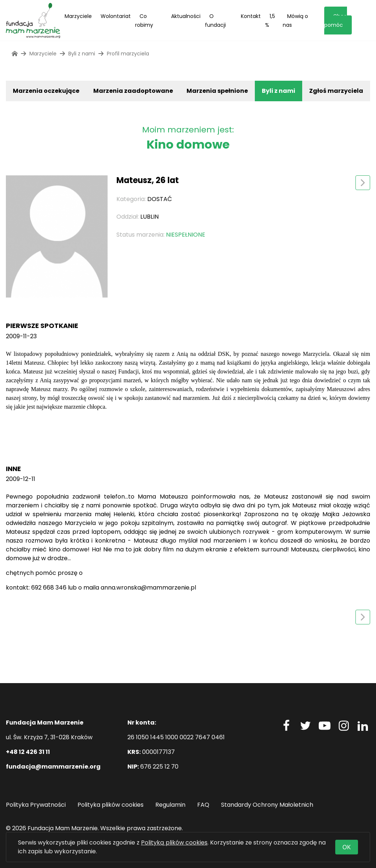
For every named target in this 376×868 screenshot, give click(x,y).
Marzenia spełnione (217, 91)
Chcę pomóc (336, 21)
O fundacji (215, 21)
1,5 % (270, 21)
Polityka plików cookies (111, 805)
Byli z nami (279, 91)
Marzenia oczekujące (46, 91)
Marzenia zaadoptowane (133, 91)
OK (347, 847)
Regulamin (170, 805)
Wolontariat (116, 16)
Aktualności (186, 16)
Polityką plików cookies (174, 843)
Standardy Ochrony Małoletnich (267, 805)
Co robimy (144, 21)
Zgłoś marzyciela (336, 91)
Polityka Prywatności (36, 805)
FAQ (203, 805)
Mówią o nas (295, 21)
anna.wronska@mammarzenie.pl (148, 588)
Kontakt (251, 16)
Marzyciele (78, 16)
